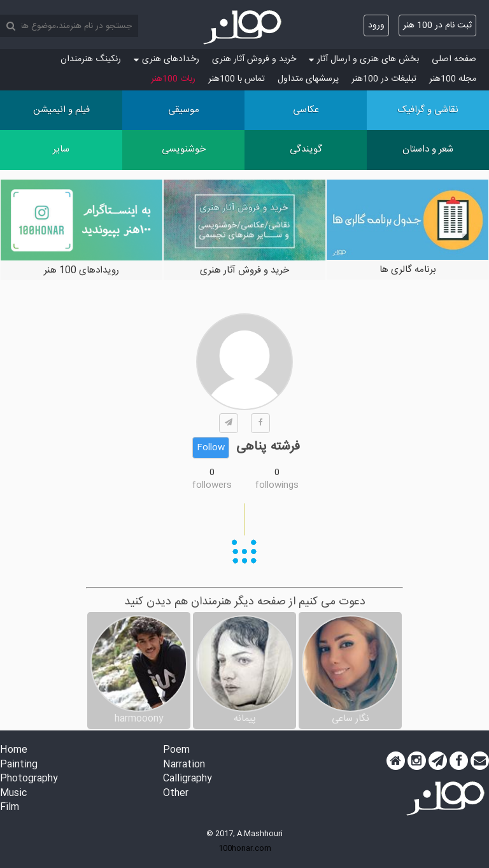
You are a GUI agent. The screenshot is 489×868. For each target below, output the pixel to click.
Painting (19, 765)
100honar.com (245, 848)
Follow (211, 448)
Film (10, 808)
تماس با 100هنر (237, 79)
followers (212, 485)
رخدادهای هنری (167, 59)
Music (13, 794)
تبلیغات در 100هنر (384, 79)
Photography (29, 779)
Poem (176, 751)
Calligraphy (188, 779)
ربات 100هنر (173, 79)
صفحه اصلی (454, 59)
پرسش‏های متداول (308, 79)
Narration (184, 765)
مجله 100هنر (453, 79)
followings (277, 485)
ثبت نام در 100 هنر (437, 25)
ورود (376, 25)
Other (176, 794)
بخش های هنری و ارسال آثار (364, 59)
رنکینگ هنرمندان (91, 59)
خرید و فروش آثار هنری (254, 59)
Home (14, 751)
